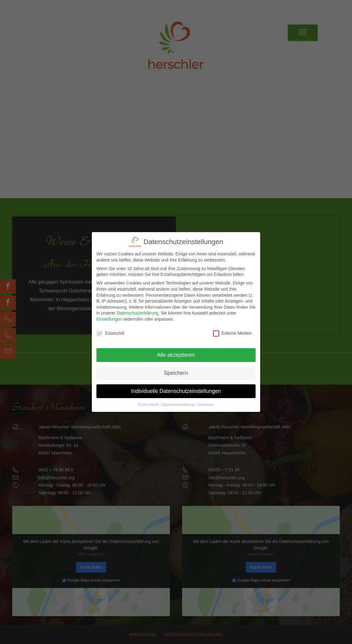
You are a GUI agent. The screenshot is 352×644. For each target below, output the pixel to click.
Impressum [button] (206, 404)
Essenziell (110, 333)
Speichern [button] (176, 372)
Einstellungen (109, 318)
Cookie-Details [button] (149, 404)
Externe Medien (232, 333)
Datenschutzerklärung (137, 312)
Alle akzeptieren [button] (176, 354)
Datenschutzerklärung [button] (179, 404)
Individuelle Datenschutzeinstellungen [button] (176, 390)
